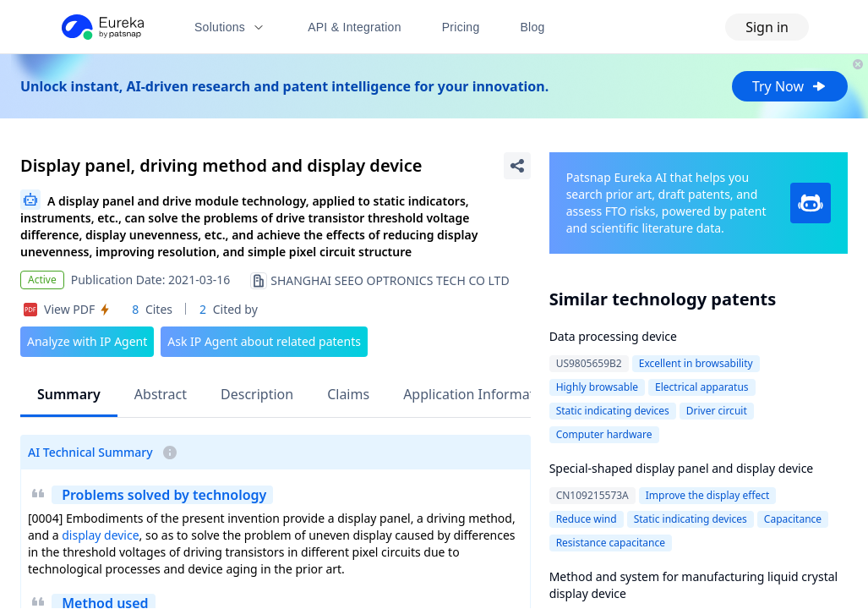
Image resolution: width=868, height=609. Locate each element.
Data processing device (613, 336)
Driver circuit (717, 411)
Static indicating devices (613, 411)
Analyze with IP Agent (87, 341)
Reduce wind (587, 519)
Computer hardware (604, 434)
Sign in (767, 27)
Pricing (461, 27)
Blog (533, 27)
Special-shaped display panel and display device (682, 468)
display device (100, 535)
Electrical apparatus (702, 387)
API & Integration (355, 27)
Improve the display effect (708, 495)
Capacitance (793, 519)
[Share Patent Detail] (517, 166)
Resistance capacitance (611, 543)
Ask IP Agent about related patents (264, 341)
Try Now (790, 86)
